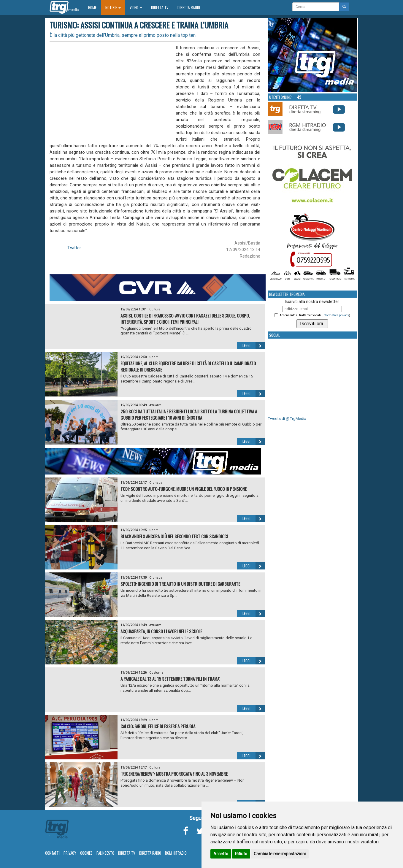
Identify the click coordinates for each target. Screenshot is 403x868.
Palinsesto (105, 853)
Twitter (74, 248)
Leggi (254, 345)
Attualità (155, 405)
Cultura (155, 309)
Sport (153, 357)
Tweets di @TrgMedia (287, 419)
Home (95, 7)
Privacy (70, 853)
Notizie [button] (113, 7)
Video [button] (136, 7)
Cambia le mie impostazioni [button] (280, 854)
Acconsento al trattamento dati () (315, 315)
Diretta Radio (189, 7)
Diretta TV (160, 7)
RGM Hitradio (176, 853)
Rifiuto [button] (241, 854)
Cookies (86, 853)
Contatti (52, 853)
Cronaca (156, 483)
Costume (156, 673)
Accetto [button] (221, 854)
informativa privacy (336, 315)
